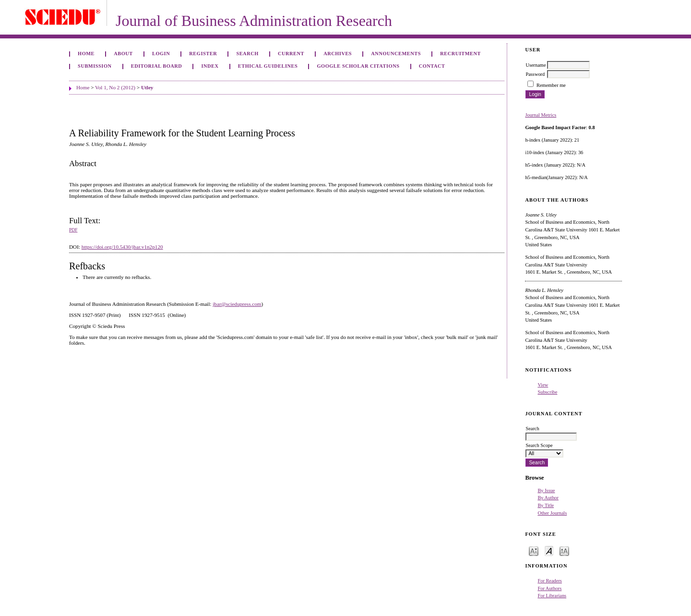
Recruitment (460, 54)
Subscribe (547, 392)
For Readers (550, 581)
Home (86, 54)
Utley (147, 87)
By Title (546, 505)
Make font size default (549, 550)
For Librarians (552, 596)
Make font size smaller (534, 550)
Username (536, 65)
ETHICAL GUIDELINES (268, 66)
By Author (548, 498)
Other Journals (552, 513)
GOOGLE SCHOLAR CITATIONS (358, 66)
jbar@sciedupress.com (237, 304)
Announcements (396, 54)
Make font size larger (564, 550)
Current (291, 54)
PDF (73, 230)
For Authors (549, 588)
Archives (338, 54)
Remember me (551, 85)
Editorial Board (157, 66)
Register (203, 54)
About (123, 54)
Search (247, 54)
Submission (95, 66)
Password (535, 74)
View (543, 385)
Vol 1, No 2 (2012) (115, 87)
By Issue (546, 490)
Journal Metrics (541, 115)
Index (210, 66)
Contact (432, 66)
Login (161, 54)
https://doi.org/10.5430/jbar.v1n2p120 (122, 247)
